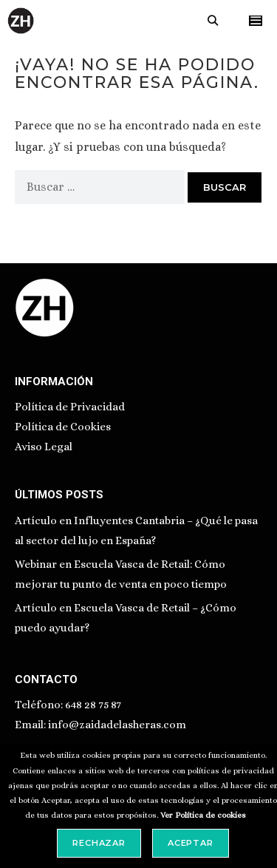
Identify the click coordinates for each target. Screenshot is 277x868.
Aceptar (191, 843)
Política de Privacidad (70, 407)
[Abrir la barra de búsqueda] (213, 21)
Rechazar (99, 843)
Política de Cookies (63, 427)
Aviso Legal (44, 447)
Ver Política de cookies (203, 815)
